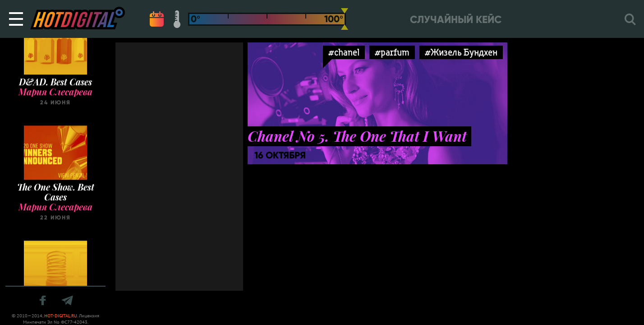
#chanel (344, 52)
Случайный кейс (456, 20)
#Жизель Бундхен (461, 52)
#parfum (392, 52)
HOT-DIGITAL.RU (61, 316)
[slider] (345, 19)
